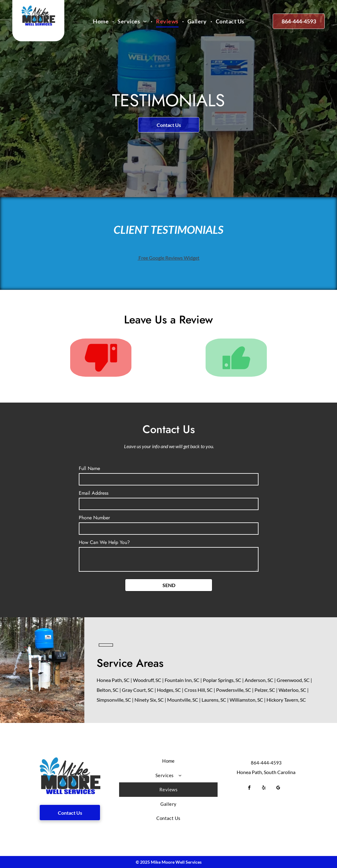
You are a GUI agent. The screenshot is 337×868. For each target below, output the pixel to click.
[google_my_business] (278, 789)
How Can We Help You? (104, 542)
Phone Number (94, 518)
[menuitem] (102, 21)
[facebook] (249, 789)
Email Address (94, 493)
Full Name (89, 468)
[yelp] (264, 789)
